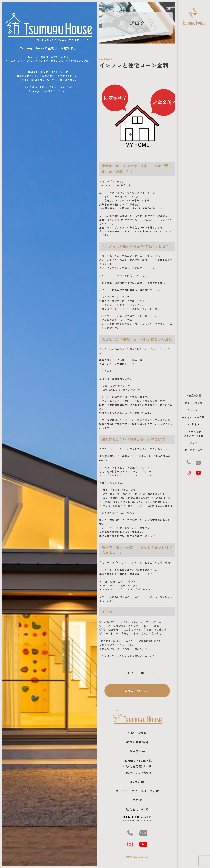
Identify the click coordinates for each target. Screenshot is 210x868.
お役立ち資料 (194, 395)
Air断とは (194, 424)
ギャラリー (194, 410)
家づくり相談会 (194, 403)
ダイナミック (137, 791)
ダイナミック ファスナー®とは (194, 434)
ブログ (194, 443)
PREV (130, 673)
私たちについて (194, 450)
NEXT (144, 673)
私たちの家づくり (137, 766)
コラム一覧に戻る (145, 691)
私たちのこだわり (137, 773)
